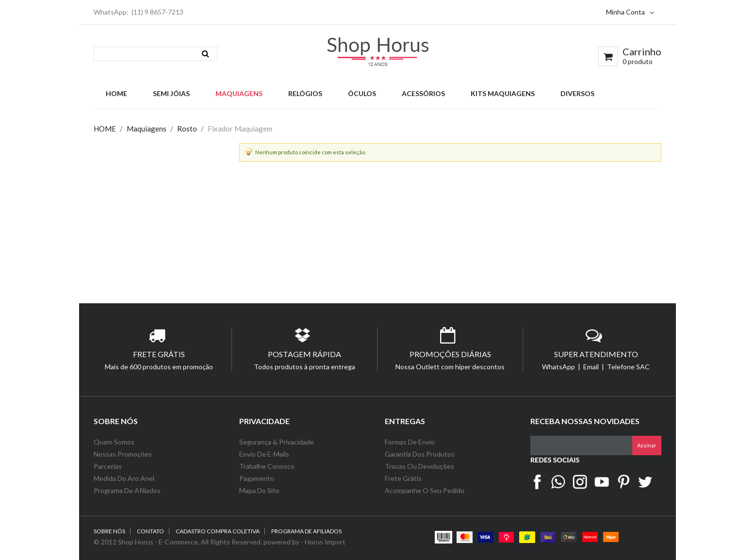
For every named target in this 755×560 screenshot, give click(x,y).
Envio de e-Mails (264, 454)
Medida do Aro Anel (124, 478)
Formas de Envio (410, 442)
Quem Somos (114, 442)
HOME (105, 129)
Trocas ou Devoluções (419, 466)
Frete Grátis (403, 478)
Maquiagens (147, 129)
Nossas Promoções (123, 454)
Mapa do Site (260, 490)
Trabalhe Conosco (267, 466)
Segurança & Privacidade (277, 442)
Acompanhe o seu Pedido (425, 490)
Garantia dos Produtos (420, 454)
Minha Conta (630, 12)
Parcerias (108, 466)
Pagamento (257, 478)
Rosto (187, 129)
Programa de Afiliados (127, 490)
